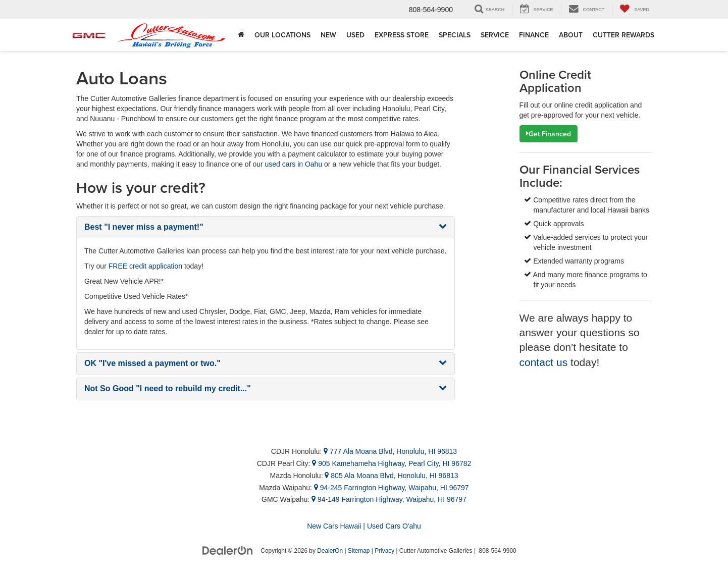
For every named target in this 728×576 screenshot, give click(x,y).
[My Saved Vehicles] (634, 9)
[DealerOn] (228, 550)
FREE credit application (145, 266)
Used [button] (355, 35)
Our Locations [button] (282, 35)
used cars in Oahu (294, 164)
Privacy (384, 551)
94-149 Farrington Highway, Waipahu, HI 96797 (389, 499)
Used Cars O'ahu (394, 526)
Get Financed (549, 134)
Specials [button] (455, 35)
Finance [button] (534, 35)
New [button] (328, 35)
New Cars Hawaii (334, 526)
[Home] (241, 35)
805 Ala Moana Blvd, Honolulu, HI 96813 (391, 476)
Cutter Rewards (623, 35)
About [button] (571, 35)
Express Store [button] (402, 35)
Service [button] (495, 35)
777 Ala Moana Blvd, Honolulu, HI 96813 (390, 451)
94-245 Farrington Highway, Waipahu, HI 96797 (392, 488)
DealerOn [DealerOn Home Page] (330, 551)
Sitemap (359, 551)
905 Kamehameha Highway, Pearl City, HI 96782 (392, 463)
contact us (544, 362)
